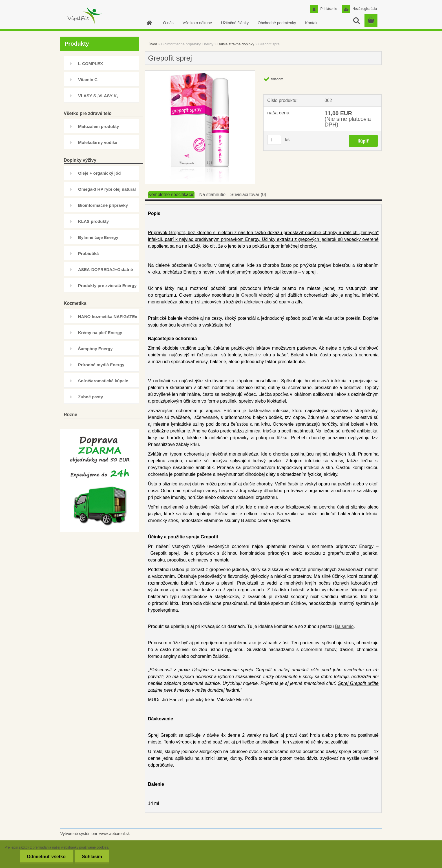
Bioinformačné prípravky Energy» (103, 207)
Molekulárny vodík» (98, 142)
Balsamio (344, 626)
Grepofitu (203, 265)
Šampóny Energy (95, 349)
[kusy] (274, 140)
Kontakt (312, 23)
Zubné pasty (90, 397)
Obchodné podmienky (277, 23)
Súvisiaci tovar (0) (248, 195)
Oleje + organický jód (99, 173)
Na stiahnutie (212, 195)
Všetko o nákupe (197, 23)
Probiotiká (88, 253)
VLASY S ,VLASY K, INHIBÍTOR (98, 98)
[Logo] (84, 15)
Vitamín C (88, 80)
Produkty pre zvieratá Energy (107, 286)
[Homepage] (149, 23)
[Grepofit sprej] (200, 73)
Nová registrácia (364, 9)
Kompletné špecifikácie (171, 195)
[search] (356, 21)
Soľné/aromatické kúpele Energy (103, 383)
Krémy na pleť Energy (100, 333)
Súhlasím (92, 857)
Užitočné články (235, 23)
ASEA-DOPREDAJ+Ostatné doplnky (106, 272)
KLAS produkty (93, 221)
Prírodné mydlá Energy (101, 365)
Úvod (153, 44)
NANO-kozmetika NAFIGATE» (108, 317)
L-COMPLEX (90, 64)
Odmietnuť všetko (46, 857)
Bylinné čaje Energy (98, 237)
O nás (168, 23)
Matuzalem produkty (99, 126)
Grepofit (177, 233)
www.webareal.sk (114, 834)
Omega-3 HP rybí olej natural (107, 189)
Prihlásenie (328, 9)
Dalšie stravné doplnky (236, 44)
